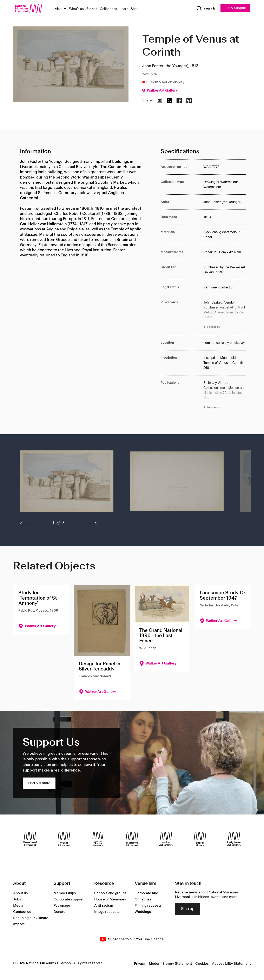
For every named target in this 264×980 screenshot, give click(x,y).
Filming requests (148, 906)
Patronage (62, 906)
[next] (90, 523)
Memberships (65, 893)
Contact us (22, 912)
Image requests (107, 912)
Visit (58, 9)
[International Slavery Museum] (98, 839)
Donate (60, 912)
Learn (124, 9)
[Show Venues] (65, 9)
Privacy (140, 964)
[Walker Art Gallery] (166, 839)
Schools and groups (110, 893)
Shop (135, 9)
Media (18, 906)
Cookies (202, 964)
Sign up (188, 909)
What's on (76, 9)
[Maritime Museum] (132, 839)
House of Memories (110, 900)
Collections (108, 9)
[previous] (27, 523)
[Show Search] (204, 9)
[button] (67, 483)
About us (21, 893)
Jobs (17, 900)
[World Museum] (64, 839)
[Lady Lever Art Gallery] (234, 839)
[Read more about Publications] (225, 396)
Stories (92, 9)
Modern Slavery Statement (170, 964)
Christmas (143, 900)
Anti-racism (104, 906)
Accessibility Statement (231, 964)
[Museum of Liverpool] (30, 839)
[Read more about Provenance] (225, 315)
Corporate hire (146, 893)
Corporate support (69, 900)
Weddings (143, 912)
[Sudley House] (200, 839)
